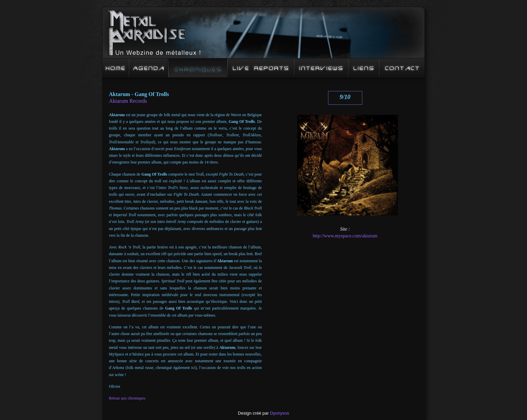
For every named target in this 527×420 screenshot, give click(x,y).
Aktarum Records (128, 101)
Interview (321, 68)
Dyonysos (279, 413)
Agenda (148, 68)
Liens (363, 68)
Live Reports (260, 68)
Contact (402, 68)
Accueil (115, 68)
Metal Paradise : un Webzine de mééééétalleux (263, 33)
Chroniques (198, 68)
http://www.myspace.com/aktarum (345, 236)
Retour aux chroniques (127, 398)
